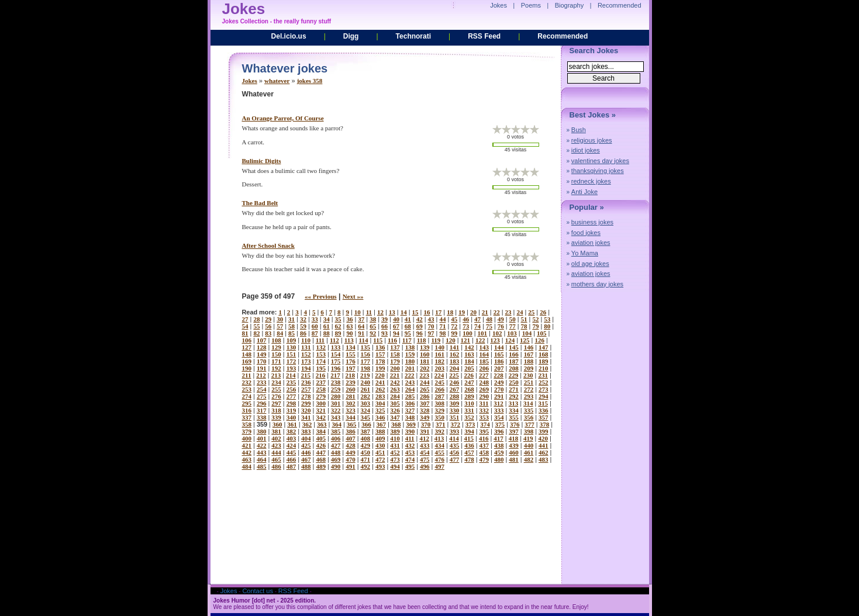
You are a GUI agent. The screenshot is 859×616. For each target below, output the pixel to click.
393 (455, 431)
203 (439, 368)
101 (483, 333)
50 (513, 319)
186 (499, 361)
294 (544, 396)
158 (395, 354)
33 (315, 319)
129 (276, 347)
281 (351, 396)
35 (338, 319)
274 (247, 396)
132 (321, 347)
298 (291, 403)
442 (247, 452)
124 (510, 340)
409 (380, 438)
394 (469, 431)
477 (455, 459)
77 (513, 326)
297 (276, 403)
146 (529, 347)
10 (358, 312)
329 (439, 410)
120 (451, 340)
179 (395, 361)
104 (527, 333)
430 (380, 445)
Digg (351, 36)
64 (361, 326)
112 (334, 340)
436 (469, 445)
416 (484, 438)
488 (306, 466)
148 (247, 354)
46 (466, 319)
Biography (570, 5)
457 (469, 452)
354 (499, 417)
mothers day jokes (597, 284)
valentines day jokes (600, 161)
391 (425, 431)
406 (336, 438)
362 (307, 424)
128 (262, 347)
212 (261, 375)
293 (529, 396)
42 (420, 319)
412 (424, 438)
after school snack (268, 245)
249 (499, 382)
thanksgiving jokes (598, 171)
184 (469, 361)
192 (276, 368)
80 (547, 326)
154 (336, 354)
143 (484, 347)
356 (529, 417)
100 (468, 333)
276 (276, 396)
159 (410, 354)
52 (535, 319)
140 (439, 347)
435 (455, 445)
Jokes (250, 81)
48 (489, 319)
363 (322, 424)
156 (366, 354)
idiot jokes (586, 150)
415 (469, 438)
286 (425, 396)
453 (410, 452)
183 (455, 361)
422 (262, 445)
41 (408, 319)
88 (327, 333)
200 (395, 368)
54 (245, 326)
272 (529, 389)
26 (543, 312)
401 (262, 438)
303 (366, 403)
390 (410, 431)
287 (439, 396)
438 (499, 445)
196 (336, 368)
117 (407, 340)
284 (395, 396)
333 (499, 410)
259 (336, 389)
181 (425, 361)
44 (442, 319)
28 (256, 319)
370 (426, 424)
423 (276, 445)
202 (425, 368)
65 (373, 326)
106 (247, 340)
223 (424, 375)
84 (280, 333)
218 (351, 375)
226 (469, 375)
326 (395, 410)
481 (514, 459)
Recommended (563, 36)
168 (544, 354)
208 (514, 368)
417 (499, 438)
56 (268, 326)
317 (262, 410)
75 (489, 326)
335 (529, 410)
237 (321, 382)
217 (335, 375)
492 (366, 466)
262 (380, 389)
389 (395, 431)
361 (292, 424)
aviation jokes (591, 243)
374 (485, 424)
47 (477, 319)
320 (306, 410)
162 (455, 354)
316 (247, 410)
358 (247, 424)
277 (291, 396)
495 (410, 466)
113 (349, 340)
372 (455, 424)
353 (484, 417)
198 (366, 368)
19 (462, 312)
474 (410, 459)
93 (384, 333)
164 (484, 354)
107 (262, 340)
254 (262, 389)
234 (276, 382)
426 (321, 445)
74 (477, 326)
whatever (277, 81)
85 (291, 333)
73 (466, 326)
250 (514, 382)
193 (291, 368)
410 (395, 438)
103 (512, 333)
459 (499, 452)
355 (514, 417)
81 (245, 333)
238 (336, 382)
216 (321, 375)
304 (380, 403)
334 (514, 410)
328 (425, 410)
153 (321, 354)
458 (484, 452)
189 (544, 361)
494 (395, 466)
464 (262, 459)
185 (484, 361)
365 (352, 424)
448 (336, 452)
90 (349, 333)
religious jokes (592, 140)
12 (380, 312)
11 (369, 312)
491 (351, 466)
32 (303, 319)
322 (336, 410)
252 (544, 382)
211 (247, 375)
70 (431, 326)
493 (380, 466)
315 (543, 403)
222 (410, 375)
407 (351, 438)
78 (524, 326)
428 (351, 445)
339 (276, 417)
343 (336, 417)
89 (338, 333)
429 (366, 445)
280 (336, 396)
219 (365, 375)
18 (450, 312)
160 (425, 354)
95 (408, 333)
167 (529, 354)
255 (276, 389)
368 (396, 424)
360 (277, 424)
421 (247, 445)
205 (469, 368)
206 (484, 368)
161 (439, 354)
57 (280, 326)
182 (439, 361)
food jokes (586, 233)
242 (395, 382)
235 (291, 382)
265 (425, 389)
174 (321, 361)
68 (408, 326)
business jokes (592, 222)
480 (499, 459)
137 (395, 347)
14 (404, 312)
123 (495, 340)
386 (351, 431)
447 (321, 452)
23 (508, 312)
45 (454, 319)
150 (276, 354)
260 (351, 389)
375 (500, 424)
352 (469, 417)
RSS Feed (484, 36)
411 (410, 438)
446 (306, 452)
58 (291, 326)
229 (514, 375)
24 (520, 312)
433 (425, 445)
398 (529, 431)
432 (410, 445)
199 (380, 368)
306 (410, 403)
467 (306, 459)
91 (361, 333)
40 (396, 319)
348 (410, 417)
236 (306, 382)
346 (380, 417)
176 (351, 361)
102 (497, 333)
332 (484, 410)
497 (439, 466)
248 (484, 382)
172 (291, 361)
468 (321, 459)
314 (528, 403)
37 (361, 319)
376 (515, 424)
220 (380, 375)
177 (366, 361)
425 (306, 445)
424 (291, 445)
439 (514, 445)
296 (262, 403)
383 (306, 431)
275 (262, 396)
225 (454, 375)
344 (351, 417)
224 (439, 375)
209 (529, 368)
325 (380, 410)
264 (410, 389)
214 (291, 375)
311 (484, 403)
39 (384, 319)
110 (306, 340)
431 (395, 445)
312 (499, 403)
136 (380, 347)
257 (306, 389)
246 (455, 382)
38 (373, 319)
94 (396, 333)
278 (306, 396)
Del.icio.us (289, 36)
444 (276, 452)
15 (415, 312)
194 (306, 368)
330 (455, 410)
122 (480, 340)
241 (380, 382)
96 (420, 333)
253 (247, 389)
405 (321, 438)
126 (539, 340)
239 (351, 382)
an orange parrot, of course (283, 118)
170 (262, 361)
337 (247, 417)
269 (484, 389)
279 (321, 396)
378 (545, 424)
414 (454, 438)
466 (291, 459)
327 (410, 410)
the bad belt (260, 203)
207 (499, 368)
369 (411, 424)
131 (306, 347)
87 (315, 333)
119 (436, 340)
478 (469, 459)
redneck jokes (591, 181)
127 (247, 347)
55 (256, 326)
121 (466, 340)
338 (262, 417)
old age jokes (590, 264)
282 (366, 396)
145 (514, 347)
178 (380, 361)
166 (514, 354)
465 (276, 459)
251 (529, 382)
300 (321, 403)
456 (455, 452)
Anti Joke (584, 192)
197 (351, 368)
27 (245, 319)
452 (395, 452)
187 (514, 361)
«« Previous (321, 296)
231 (543, 375)
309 (455, 403)
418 (514, 438)
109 (291, 340)
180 (410, 361)
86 (303, 333)
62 (338, 326)
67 (396, 326)
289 (469, 396)
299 (306, 403)
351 (455, 417)
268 (469, 389)
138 (410, 347)
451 (380, 452)
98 (442, 333)
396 (499, 431)
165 (499, 354)
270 (499, 389)
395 (484, 431)
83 (268, 333)
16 (427, 312)
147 (544, 347)
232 (247, 382)
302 (351, 403)
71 (442, 326)
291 (499, 396)
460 (514, 452)
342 (321, 417)
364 (337, 424)
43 (431, 319)
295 (247, 403)
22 (497, 312)
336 (544, 410)
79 (535, 326)
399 (544, 431)
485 (262, 466)
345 (366, 417)
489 (321, 466)
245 (439, 382)
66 (384, 326)
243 (410, 382)
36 (349, 319)
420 (543, 438)
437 (484, 445)
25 (531, 312)
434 (439, 445)
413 (439, 438)
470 (351, 459)
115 (378, 340)
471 (366, 459)
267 (455, 389)
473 (395, 459)
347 (395, 417)
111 (320, 340)
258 (321, 389)
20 (473, 312)
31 (291, 319)
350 (439, 417)
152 (306, 354)
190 (247, 368)
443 (262, 452)
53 (547, 319)
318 (276, 410)
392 (439, 431)
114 (364, 340)
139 (425, 347)
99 (454, 333)
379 (247, 431)
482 (529, 459)
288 (455, 396)
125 (525, 340)
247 (469, 382)
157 (380, 354)
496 (425, 466)
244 (425, 382)
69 (420, 326)
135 (366, 347)
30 (280, 319)
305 (395, 403)
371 (441, 424)
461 (529, 452)
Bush (579, 130)
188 (529, 361)
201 (410, 368)
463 (247, 459)
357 (544, 417)
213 (276, 375)
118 (422, 340)
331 (469, 410)
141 (455, 347)
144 (499, 347)
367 (382, 424)
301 (336, 403)
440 (529, 445)
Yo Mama (585, 253)
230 (528, 375)
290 (484, 396)
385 (336, 431)
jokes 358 (310, 81)
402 (276, 438)
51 (524, 319)
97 (431, 333)
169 (247, 361)
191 (262, 368)
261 (366, 389)
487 (291, 466)
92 (373, 333)
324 (366, 410)
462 (544, 452)
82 (256, 333)
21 (485, 312)
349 (425, 417)
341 (306, 417)
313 (514, 403)
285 (410, 396)
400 (247, 438)
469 (336, 459)
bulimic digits (262, 161)
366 (366, 424)
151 (291, 354)
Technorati (413, 36)
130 (291, 347)
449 (351, 452)
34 (327, 319)
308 (439, 403)
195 (321, 368)
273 (544, 389)
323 (351, 410)
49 (501, 319)
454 (425, 452)
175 (336, 361)
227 (484, 375)
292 (514, 396)
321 (321, 410)
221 (395, 375)
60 (315, 326)
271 (514, 389)
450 (366, 452)
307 (425, 403)
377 (529, 424)
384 (321, 431)
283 (380, 396)
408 (366, 438)
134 (351, 347)
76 (501, 326)
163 (469, 354)
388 (380, 431)
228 (499, 375)
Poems (531, 5)
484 (247, 466)
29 (268, 319)
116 (392, 340)
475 (425, 459)
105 (542, 333)
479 (484, 459)
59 (303, 326)
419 (528, 438)
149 (262, 354)
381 (276, 431)
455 (439, 452)
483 (544, 459)
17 (438, 312)
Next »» (353, 296)
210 (544, 368)
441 (544, 445)
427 (336, 445)
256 (291, 389)
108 (276, 340)
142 (469, 347)
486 (276, 466)
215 (306, 375)
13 (392, 312)
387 (366, 431)
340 (291, 417)
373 (470, 424)
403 (291, 438)
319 (291, 410)
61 (327, 326)
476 (439, 459)
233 (262, 382)
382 (291, 431)
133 (336, 347)
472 (380, 459)
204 (455, 368)
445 (291, 452)
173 (306, 361)
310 (469, 403)
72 (454, 326)
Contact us (258, 591)
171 (276, 361)
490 (336, 466)
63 (349, 326)
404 (306, 438)
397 (514, 431)
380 (262, 431)
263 (395, 389)
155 (351, 354)
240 (366, 382)
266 (439, 389)
